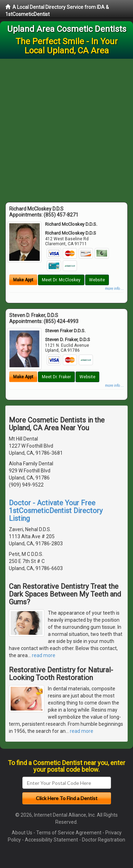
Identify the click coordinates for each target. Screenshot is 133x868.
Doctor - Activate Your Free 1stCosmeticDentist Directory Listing (56, 511)
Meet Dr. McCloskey (61, 280)
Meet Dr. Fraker (56, 377)
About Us (22, 833)
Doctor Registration (104, 840)
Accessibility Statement (51, 840)
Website (97, 280)
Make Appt (23, 280)
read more (44, 655)
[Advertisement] (66, 129)
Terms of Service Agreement (69, 833)
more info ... (114, 289)
